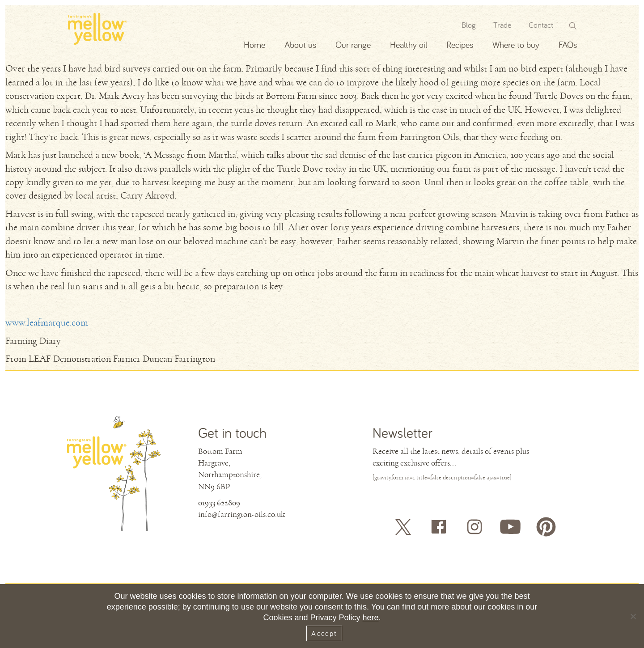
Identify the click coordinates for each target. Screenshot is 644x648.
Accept (324, 633)
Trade (502, 25)
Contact (541, 25)
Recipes (460, 44)
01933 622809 (219, 503)
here (371, 618)
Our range (353, 44)
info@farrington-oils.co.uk (241, 514)
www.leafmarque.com (47, 323)
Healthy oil (409, 44)
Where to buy (516, 44)
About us (300, 44)
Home (254, 44)
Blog (469, 25)
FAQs (568, 44)
